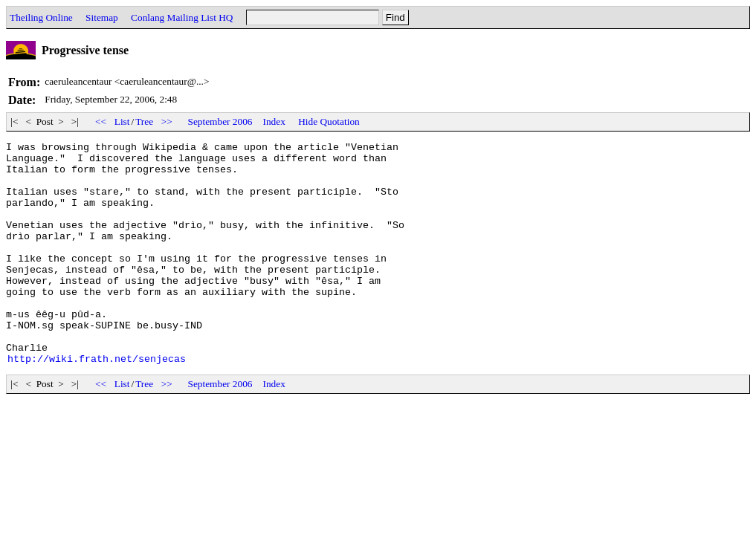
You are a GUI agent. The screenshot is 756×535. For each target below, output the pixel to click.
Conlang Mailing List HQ (182, 17)
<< (101, 121)
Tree (144, 121)
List (122, 121)
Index (274, 121)
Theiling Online (41, 17)
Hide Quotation (329, 121)
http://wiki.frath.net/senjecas (97, 403)
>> (167, 121)
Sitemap (102, 17)
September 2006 (220, 121)
